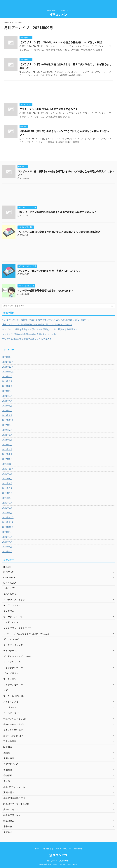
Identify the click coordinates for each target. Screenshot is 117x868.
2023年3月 (7, 406)
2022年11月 (8, 420)
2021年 (14, 22)
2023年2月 (7, 411)
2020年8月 (7, 537)
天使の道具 (57, 50)
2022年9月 (7, 425)
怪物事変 (60, 142)
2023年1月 (7, 415)
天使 (48, 50)
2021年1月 (7, 513)
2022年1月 (7, 459)
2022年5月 (7, 440)
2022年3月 (7, 449)
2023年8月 (7, 381)
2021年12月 (8, 464)
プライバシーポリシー (63, 849)
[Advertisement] (58, 91)
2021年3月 (7, 503)
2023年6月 (7, 391)
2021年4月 (7, 498)
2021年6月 (7, 488)
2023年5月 (7, 396)
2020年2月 (7, 552)
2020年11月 (8, 522)
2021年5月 (7, 493)
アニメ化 (45, 46)
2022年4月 (7, 445)
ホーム (37, 849)
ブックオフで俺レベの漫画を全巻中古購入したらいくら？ (49, 271)
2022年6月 (7, 435)
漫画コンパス (59, 15)
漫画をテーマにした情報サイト (59, 861)
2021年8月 (7, 479)
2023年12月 (8, 362)
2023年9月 (7, 377)
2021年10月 (8, 469)
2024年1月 (7, 357)
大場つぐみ (39, 50)
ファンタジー (101, 46)
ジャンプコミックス (72, 46)
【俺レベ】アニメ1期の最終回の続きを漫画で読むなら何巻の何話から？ (57, 212)
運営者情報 (78, 849)
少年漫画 (75, 50)
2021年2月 (7, 508)
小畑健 (66, 50)
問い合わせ (47, 849)
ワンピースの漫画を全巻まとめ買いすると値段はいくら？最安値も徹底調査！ (60, 232)
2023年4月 (7, 401)
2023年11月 (8, 367)
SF (38, 46)
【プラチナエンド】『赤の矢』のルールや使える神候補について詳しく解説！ (62, 42)
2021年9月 (7, 474)
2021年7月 (7, 483)
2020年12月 (8, 518)
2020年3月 (7, 547)
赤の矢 (91, 50)
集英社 (99, 50)
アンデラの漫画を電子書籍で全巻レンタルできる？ (45, 291)
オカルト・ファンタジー (57, 139)
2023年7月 (7, 386)
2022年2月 (7, 454)
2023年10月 (8, 372)
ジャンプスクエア (91, 139)
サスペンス (56, 46)
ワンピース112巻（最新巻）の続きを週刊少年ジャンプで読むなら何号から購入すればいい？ (47, 320)
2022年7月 (7, 430)
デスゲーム (88, 46)
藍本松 (69, 142)
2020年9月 (7, 532)
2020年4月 (7, 542)
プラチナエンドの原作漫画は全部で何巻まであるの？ (49, 109)
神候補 (84, 50)
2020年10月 (8, 527)
